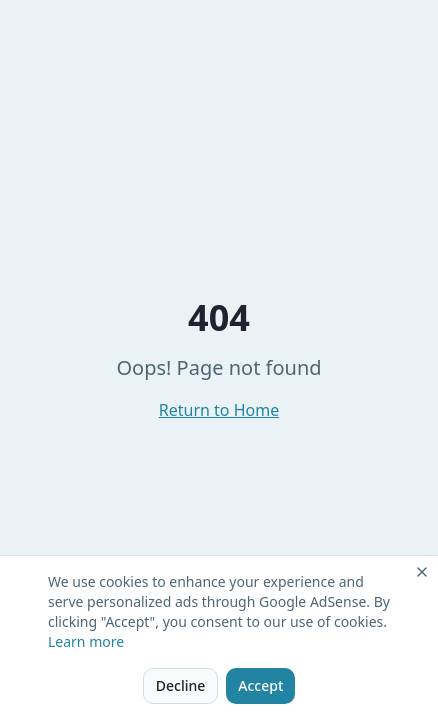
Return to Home (219, 410)
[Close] (422, 572)
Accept (260, 685)
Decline (181, 685)
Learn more (86, 641)
